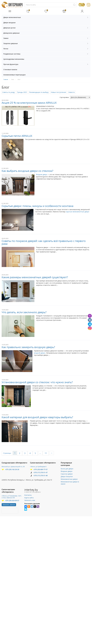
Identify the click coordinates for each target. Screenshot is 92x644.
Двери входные (9, 23)
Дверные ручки (46, 28)
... (40, 453)
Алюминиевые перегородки (14, 75)
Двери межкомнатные (46, 17)
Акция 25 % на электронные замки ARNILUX (29, 103)
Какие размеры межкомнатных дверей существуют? (35, 277)
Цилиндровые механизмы (14, 59)
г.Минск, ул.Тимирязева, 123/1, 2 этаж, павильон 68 (12, 497)
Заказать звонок (9, 505)
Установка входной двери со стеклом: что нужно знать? (37, 382)
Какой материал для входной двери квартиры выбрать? (37, 417)
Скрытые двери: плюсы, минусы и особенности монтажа (37, 206)
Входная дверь (42, 174)
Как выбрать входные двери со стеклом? (27, 171)
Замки (46, 38)
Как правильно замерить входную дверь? (28, 347)
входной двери (40, 353)
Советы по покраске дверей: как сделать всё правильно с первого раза (44, 242)
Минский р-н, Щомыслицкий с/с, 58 (13, 467)
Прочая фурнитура (46, 64)
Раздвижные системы (46, 54)
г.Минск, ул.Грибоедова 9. (38, 467)
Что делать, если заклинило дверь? (24, 312)
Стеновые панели (10, 69)
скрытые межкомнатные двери (77, 212)
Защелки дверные (46, 43)
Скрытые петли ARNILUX (17, 136)
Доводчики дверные (11, 33)
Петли (46, 49)
